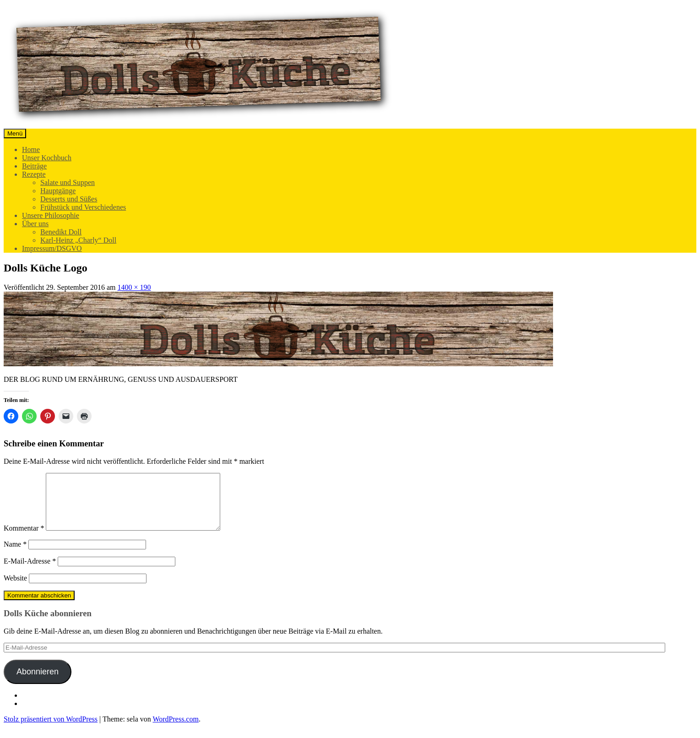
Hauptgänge (58, 191)
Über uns (35, 224)
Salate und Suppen (68, 182)
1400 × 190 (134, 287)
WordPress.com (175, 730)
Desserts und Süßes (69, 199)
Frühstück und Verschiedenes (83, 207)
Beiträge (34, 166)
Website (15, 589)
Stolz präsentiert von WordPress (51, 730)
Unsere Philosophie (51, 215)
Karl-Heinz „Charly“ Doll (78, 240)
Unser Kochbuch (47, 158)
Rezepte (34, 174)
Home (31, 149)
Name (15, 555)
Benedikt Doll (61, 232)
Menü (15, 133)
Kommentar (24, 539)
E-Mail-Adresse (30, 572)
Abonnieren (38, 683)
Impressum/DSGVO (52, 248)
